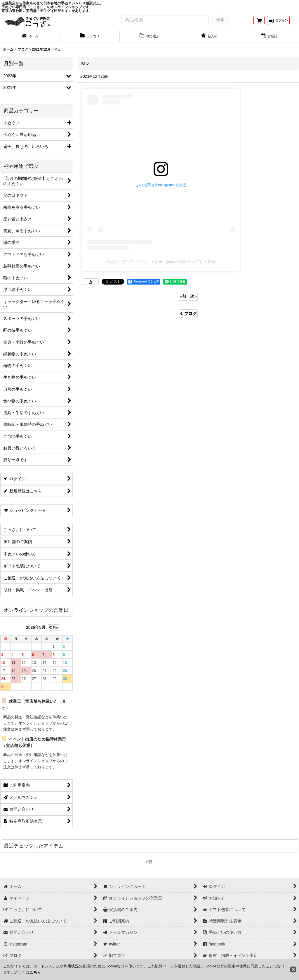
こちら (35, 972)
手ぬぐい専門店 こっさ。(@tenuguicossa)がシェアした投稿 (161, 266)
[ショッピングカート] (259, 23)
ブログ (188, 318)
